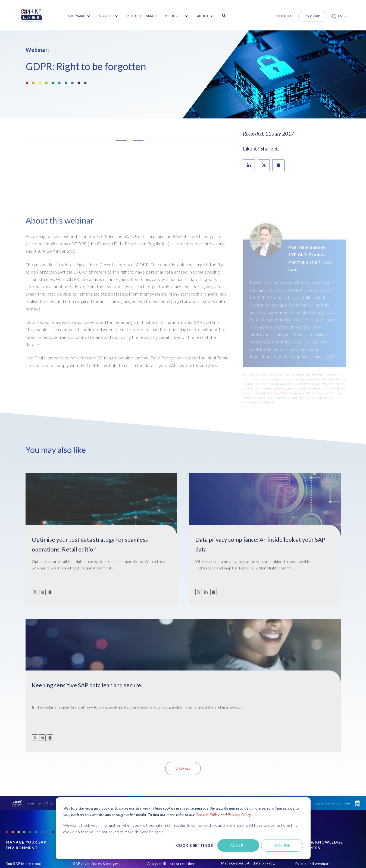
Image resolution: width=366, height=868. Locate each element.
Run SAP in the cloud (24, 725)
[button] (337, 16)
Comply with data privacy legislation (243, 758)
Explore (313, 16)
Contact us (284, 16)
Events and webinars (313, 725)
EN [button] (340, 16)
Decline (282, 845)
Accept (238, 845)
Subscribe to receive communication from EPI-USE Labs (321, 781)
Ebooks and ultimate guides (319, 735)
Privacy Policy (239, 815)
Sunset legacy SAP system (28, 755)
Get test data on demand (95, 755)
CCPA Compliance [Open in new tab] (347, 847)
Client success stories (314, 755)
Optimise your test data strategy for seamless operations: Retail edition (64, 547)
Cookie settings (194, 845)
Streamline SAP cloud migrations (101, 745)
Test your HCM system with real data (175, 758)
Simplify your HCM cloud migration (169, 773)
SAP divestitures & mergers (97, 725)
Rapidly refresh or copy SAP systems (97, 768)
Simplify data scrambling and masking (246, 743)
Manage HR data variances (170, 745)
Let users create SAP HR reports (175, 735)
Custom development (24, 745)
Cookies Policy (208, 815)
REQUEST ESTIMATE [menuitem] (142, 16)
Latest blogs (306, 745)
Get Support (328, 806)
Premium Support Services (29, 735)
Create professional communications (164, 788)
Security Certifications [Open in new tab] (315, 847)
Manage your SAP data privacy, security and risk (248, 727)
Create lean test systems (94, 735)
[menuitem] (79, 16)
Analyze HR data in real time (171, 725)
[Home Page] (32, 16)
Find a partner (307, 765)
